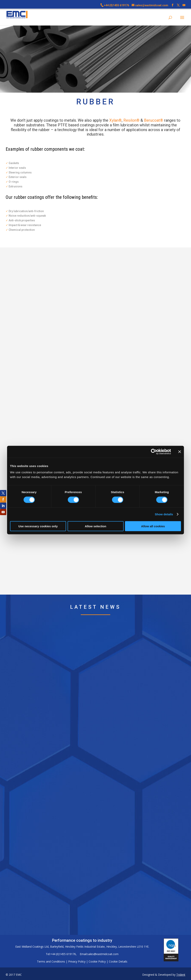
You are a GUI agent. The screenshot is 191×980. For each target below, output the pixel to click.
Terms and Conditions (51, 961)
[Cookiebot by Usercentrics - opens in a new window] (154, 452)
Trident (181, 975)
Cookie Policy (97, 961)
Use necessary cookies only (38, 526)
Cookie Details (118, 961)
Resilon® (131, 120)
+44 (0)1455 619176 (117, 5)
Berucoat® (154, 120)
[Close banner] (180, 452)
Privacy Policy (77, 961)
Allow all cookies (153, 526)
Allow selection (95, 526)
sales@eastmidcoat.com (103, 954)
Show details (164, 514)
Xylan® (115, 120)
